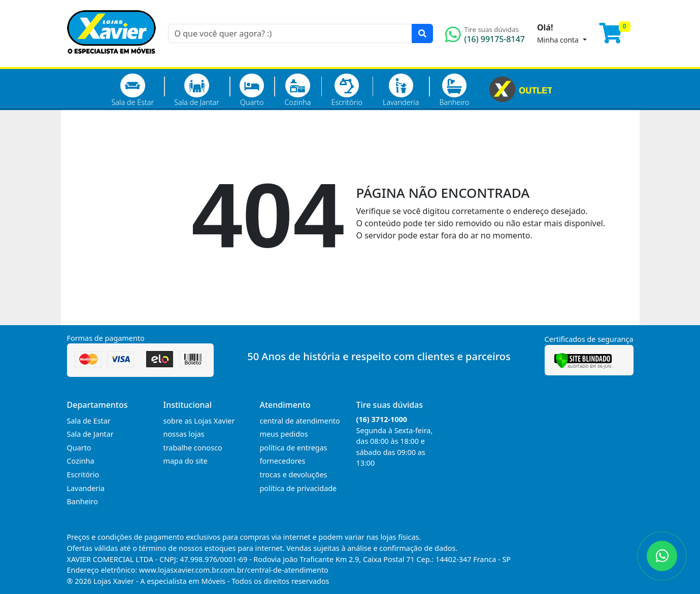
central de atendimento (300, 421)
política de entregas (294, 448)
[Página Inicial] (111, 61)
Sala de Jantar (197, 90)
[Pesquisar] (422, 33)
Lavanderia (401, 90)
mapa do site (186, 461)
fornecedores (283, 461)
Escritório (347, 90)
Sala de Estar (133, 90)
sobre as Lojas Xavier (199, 421)
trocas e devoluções (294, 475)
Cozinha (297, 90)
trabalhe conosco (193, 448)
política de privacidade (298, 488)
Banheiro (454, 90)
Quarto (252, 90)
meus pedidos (284, 434)
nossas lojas (184, 434)
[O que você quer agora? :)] (290, 33)
